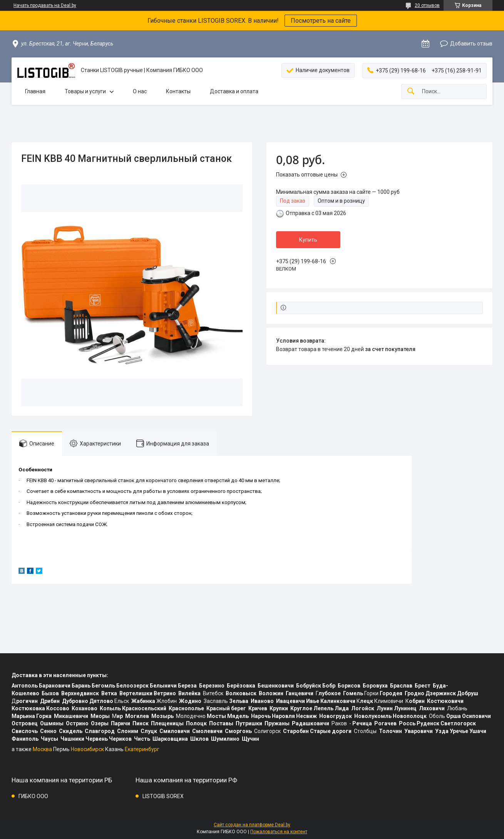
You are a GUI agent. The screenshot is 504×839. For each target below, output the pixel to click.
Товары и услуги (85, 91)
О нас (140, 91)
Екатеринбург (142, 749)
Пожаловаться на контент (279, 832)
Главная (35, 91)
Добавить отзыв (471, 44)
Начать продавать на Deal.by (45, 5)
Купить (308, 240)
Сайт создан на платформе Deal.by (252, 825)
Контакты (178, 91)
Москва (42, 749)
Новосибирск (87, 749)
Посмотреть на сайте (321, 21)
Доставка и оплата (234, 91)
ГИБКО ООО (33, 796)
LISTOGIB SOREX (163, 796)
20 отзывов (427, 5)
